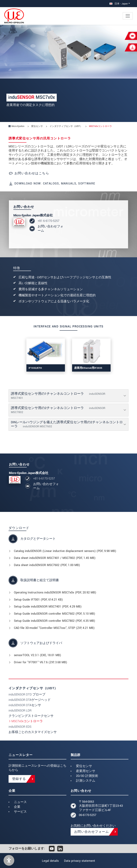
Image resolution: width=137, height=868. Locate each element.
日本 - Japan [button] (119, 4)
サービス (20, 812)
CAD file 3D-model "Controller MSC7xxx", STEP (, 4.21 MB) (54, 628)
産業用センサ (86, 771)
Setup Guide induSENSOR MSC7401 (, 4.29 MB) (48, 607)
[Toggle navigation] (128, 16)
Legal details (50, 861)
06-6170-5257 (88, 815)
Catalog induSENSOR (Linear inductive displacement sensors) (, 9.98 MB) (65, 551)
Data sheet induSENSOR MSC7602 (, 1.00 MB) (47, 565)
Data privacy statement (80, 861)
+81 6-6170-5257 (49, 221)
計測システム (86, 781)
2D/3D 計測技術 (87, 776)
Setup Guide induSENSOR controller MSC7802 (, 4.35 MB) (54, 621)
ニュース (20, 802)
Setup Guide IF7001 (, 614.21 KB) (38, 600)
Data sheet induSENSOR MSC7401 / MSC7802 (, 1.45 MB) (55, 558)
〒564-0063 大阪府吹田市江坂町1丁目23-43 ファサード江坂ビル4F (101, 806)
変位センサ (84, 766)
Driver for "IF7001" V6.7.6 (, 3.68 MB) (40, 662)
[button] (9, 860)
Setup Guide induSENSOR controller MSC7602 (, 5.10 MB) (54, 614)
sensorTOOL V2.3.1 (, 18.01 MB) (37, 655)
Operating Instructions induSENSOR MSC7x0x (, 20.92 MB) (55, 592)
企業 (17, 807)
